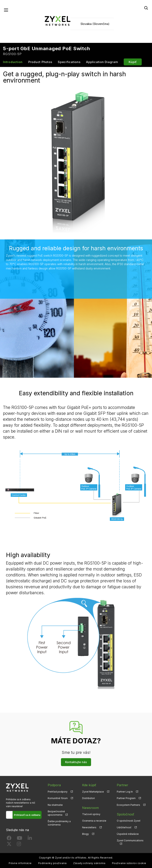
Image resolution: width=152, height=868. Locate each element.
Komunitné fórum (58, 798)
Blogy (85, 834)
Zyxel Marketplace (93, 792)
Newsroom (90, 808)
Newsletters (89, 827)
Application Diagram (102, 62)
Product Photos (40, 62)
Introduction (13, 62)
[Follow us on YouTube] (19, 839)
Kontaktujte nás (76, 762)
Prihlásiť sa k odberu (27, 815)
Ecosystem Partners (128, 805)
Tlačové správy (91, 814)
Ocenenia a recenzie (94, 821)
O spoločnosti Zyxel (129, 821)
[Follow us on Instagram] (19, 845)
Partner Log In (125, 792)
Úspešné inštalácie (128, 834)
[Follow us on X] (9, 845)
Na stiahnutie (55, 805)
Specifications (69, 62)
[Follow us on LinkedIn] (30, 839)
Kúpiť (133, 62)
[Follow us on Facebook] (9, 839)
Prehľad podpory (58, 792)
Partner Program (126, 798)
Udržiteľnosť (124, 827)
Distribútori (88, 798)
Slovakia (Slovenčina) (95, 24)
